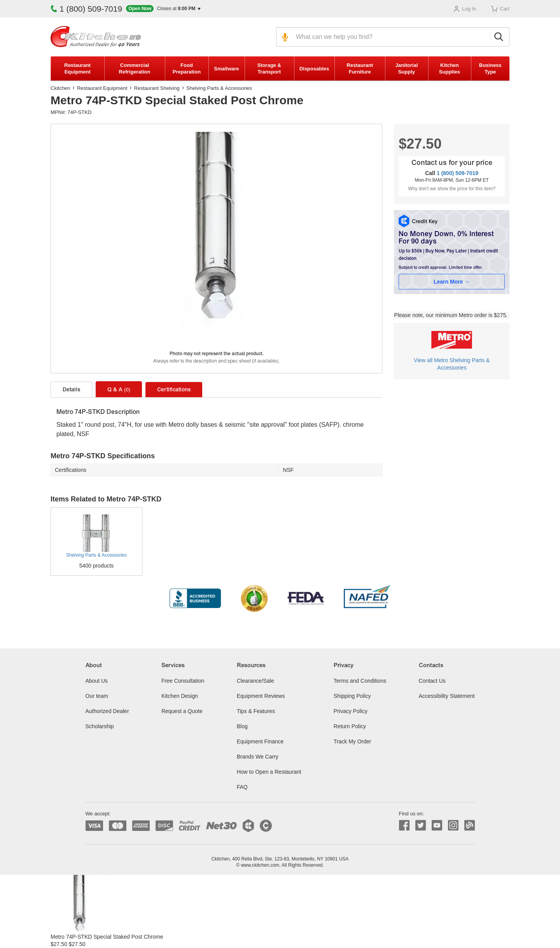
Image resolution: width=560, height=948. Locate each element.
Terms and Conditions (360, 681)
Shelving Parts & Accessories (219, 88)
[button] (163, 9)
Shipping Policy (352, 696)
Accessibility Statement (447, 696)
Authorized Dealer (107, 711)
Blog (242, 726)
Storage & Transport (269, 68)
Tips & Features (256, 711)
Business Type (490, 68)
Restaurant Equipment (77, 68)
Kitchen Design (180, 696)
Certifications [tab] (174, 390)
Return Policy (350, 726)
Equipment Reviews (261, 696)
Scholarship (100, 726)
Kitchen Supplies (450, 68)
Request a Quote (182, 711)
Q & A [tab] (119, 390)
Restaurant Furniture (360, 68)
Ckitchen (60, 88)
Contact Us (432, 681)
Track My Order (353, 741)
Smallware (226, 69)
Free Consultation (183, 681)
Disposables (314, 69)
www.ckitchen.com (260, 865)
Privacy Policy (351, 711)
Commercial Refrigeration (135, 68)
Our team (97, 696)
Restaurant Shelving (157, 88)
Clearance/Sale (255, 681)
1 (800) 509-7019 (86, 9)
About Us (97, 681)
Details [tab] (71, 390)
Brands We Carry (258, 757)
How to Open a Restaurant (269, 772)
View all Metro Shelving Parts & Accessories (452, 364)
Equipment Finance (260, 741)
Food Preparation (187, 68)
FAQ (242, 787)
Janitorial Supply (406, 68)
